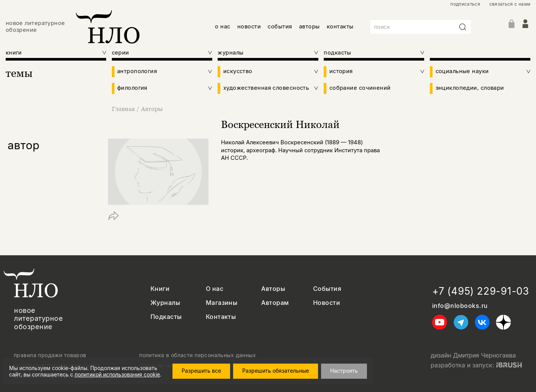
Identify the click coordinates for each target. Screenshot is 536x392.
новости (249, 27)
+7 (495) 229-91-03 (481, 291)
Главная (124, 109)
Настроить (344, 371)
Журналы (165, 303)
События (327, 289)
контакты (340, 27)
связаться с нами (510, 4)
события (280, 27)
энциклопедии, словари (470, 88)
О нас (215, 289)
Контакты (221, 317)
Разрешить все (201, 371)
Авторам (275, 303)
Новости (327, 303)
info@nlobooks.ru (460, 306)
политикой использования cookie (117, 374)
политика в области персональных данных (197, 355)
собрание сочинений (360, 88)
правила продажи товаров (50, 355)
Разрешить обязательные (276, 371)
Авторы (152, 109)
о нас (223, 27)
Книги (160, 289)
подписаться (465, 4)
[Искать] (463, 27)
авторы (310, 27)
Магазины (222, 303)
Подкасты (166, 317)
